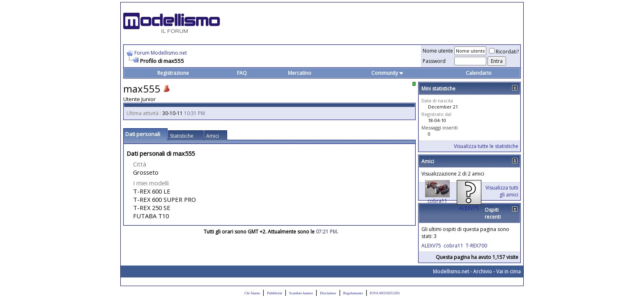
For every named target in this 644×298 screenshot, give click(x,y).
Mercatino (300, 73)
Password (434, 61)
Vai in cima (508, 271)
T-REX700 (476, 246)
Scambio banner (301, 293)
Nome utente (438, 51)
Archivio (483, 271)
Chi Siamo (252, 293)
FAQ (242, 73)
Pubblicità (275, 293)
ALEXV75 (469, 208)
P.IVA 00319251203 (385, 293)
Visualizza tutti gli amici (502, 191)
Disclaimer (328, 293)
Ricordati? (504, 52)
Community (388, 73)
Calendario (479, 73)
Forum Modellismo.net (161, 53)
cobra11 (437, 201)
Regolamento (353, 293)
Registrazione (173, 73)
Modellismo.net (451, 271)
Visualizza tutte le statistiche (486, 146)
